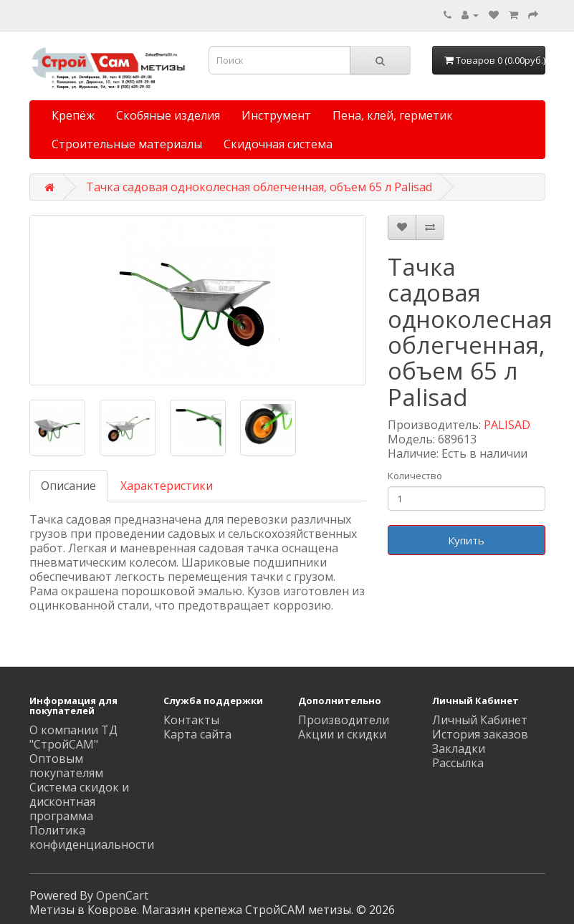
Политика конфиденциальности (92, 837)
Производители (344, 720)
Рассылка (458, 763)
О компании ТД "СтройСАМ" (73, 737)
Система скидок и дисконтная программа (79, 802)
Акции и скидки (342, 734)
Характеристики (167, 486)
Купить (466, 540)
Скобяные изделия (168, 115)
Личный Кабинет (480, 720)
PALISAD (507, 425)
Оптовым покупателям (66, 766)
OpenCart (122, 895)
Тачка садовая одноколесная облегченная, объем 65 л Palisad (259, 187)
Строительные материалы (127, 144)
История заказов (480, 734)
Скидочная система (278, 144)
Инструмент (276, 115)
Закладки (459, 749)
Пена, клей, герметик (393, 115)
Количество (415, 476)
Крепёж (73, 115)
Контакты (191, 720)
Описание (68, 486)
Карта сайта (197, 734)
